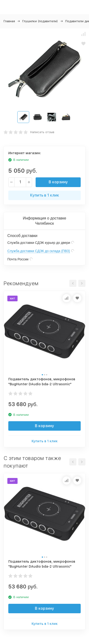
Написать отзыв (42, 132)
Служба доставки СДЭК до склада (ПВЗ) (39, 251)
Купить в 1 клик (45, 195)
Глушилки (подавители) (40, 21)
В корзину (58, 182)
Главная (9, 21)
